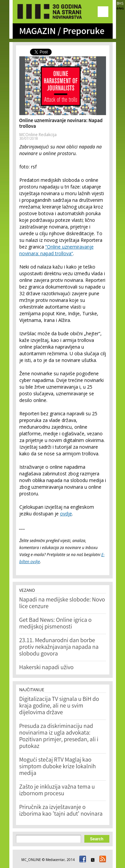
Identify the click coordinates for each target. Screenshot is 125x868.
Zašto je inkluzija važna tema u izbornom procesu (57, 791)
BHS (120, 3)
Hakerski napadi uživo (46, 668)
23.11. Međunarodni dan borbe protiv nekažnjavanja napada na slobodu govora (59, 647)
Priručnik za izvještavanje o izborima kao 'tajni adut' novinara (61, 811)
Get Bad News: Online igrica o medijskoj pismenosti (55, 624)
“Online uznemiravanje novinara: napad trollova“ (56, 250)
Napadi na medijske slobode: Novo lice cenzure (62, 603)
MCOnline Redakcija (38, 135)
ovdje (66, 514)
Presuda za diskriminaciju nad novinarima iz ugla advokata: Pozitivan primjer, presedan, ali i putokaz (59, 737)
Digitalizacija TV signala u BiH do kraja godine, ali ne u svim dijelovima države (59, 706)
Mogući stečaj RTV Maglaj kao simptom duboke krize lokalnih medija (58, 767)
